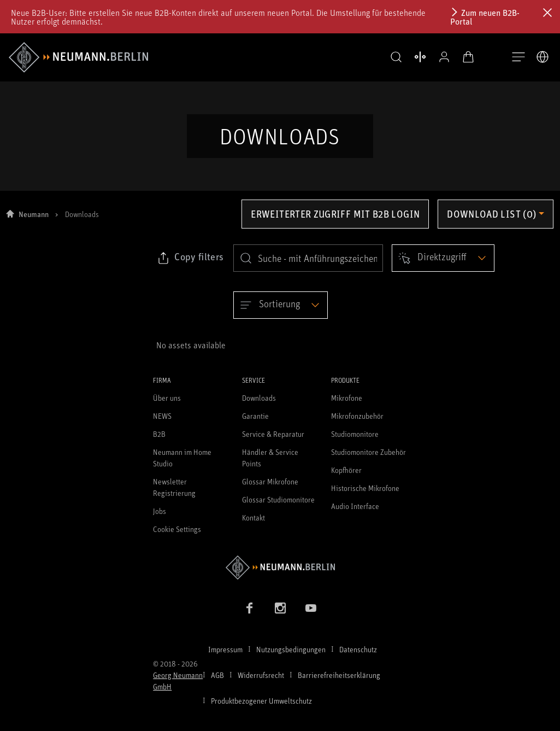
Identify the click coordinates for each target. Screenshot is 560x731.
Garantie (255, 423)
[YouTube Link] (311, 615)
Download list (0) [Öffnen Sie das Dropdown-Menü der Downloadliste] (491, 221)
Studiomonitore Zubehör (369, 460)
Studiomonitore (355, 441)
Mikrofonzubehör (357, 423)
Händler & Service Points (270, 465)
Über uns (167, 405)
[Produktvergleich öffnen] (411, 57)
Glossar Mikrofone (270, 489)
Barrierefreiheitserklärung (339, 682)
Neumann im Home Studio (182, 465)
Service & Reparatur (273, 441)
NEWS (162, 423)
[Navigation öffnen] (518, 57)
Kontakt (254, 525)
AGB (217, 682)
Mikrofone (347, 405)
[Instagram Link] (280, 615)
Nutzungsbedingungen (291, 656)
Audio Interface (355, 514)
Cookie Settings (177, 537)
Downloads (259, 405)
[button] (387, 57)
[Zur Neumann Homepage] (280, 575)
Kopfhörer (346, 478)
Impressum (225, 656)
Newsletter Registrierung (174, 495)
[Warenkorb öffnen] (459, 57)
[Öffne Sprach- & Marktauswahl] (543, 57)
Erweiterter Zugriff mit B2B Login (335, 221)
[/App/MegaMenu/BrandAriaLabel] (78, 57)
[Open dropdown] (443, 265)
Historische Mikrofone (365, 496)
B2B (159, 441)
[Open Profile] (435, 57)
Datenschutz (358, 656)
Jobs (160, 519)
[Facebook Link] (250, 615)
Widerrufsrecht (261, 682)
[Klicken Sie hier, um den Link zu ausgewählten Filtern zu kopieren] (190, 265)
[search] (308, 265)
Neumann (34, 221)
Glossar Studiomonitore (278, 507)
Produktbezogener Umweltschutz (261, 708)
